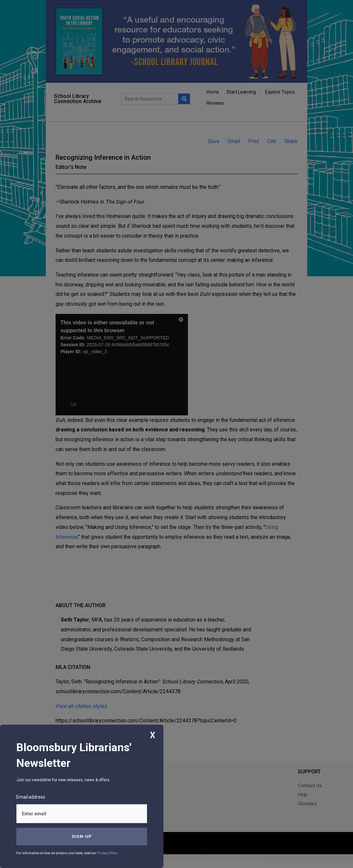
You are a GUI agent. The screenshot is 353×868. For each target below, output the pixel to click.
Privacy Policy (107, 853)
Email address (31, 797)
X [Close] (153, 735)
